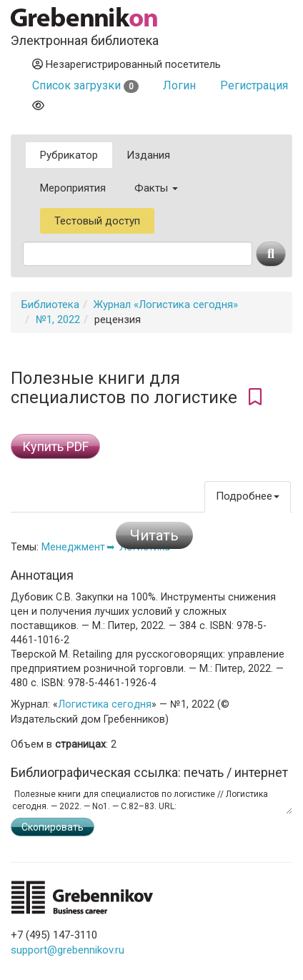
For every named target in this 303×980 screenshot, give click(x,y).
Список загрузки (85, 85)
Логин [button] (179, 85)
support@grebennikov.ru (68, 950)
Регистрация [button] (254, 85)
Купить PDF (55, 446)
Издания (148, 155)
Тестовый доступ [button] (97, 221)
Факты (156, 188)
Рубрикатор (69, 155)
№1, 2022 (58, 320)
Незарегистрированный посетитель (126, 64)
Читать (154, 535)
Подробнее (248, 496)
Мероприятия (73, 188)
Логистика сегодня (105, 704)
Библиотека (50, 305)
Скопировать (53, 827)
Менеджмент (73, 547)
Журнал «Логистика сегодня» (166, 305)
